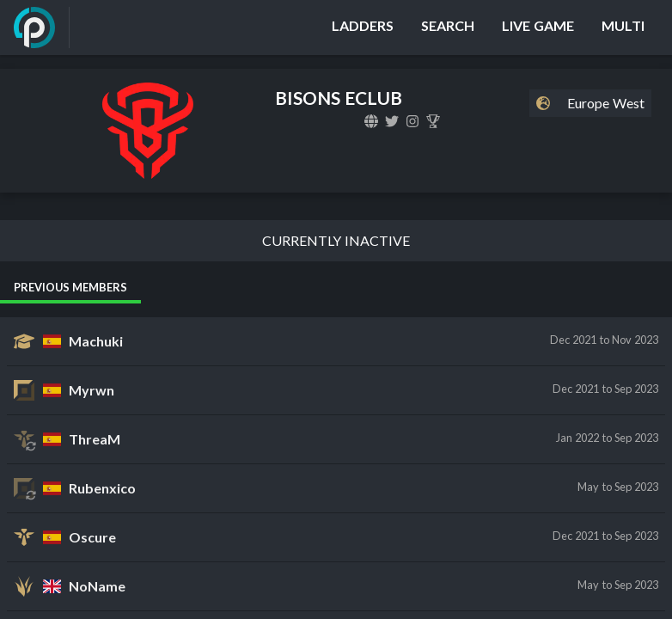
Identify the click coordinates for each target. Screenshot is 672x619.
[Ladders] (363, 28)
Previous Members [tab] (70, 287)
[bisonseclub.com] (371, 121)
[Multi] (623, 28)
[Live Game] (538, 28)
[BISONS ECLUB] (433, 121)
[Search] (448, 28)
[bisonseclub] (392, 121)
